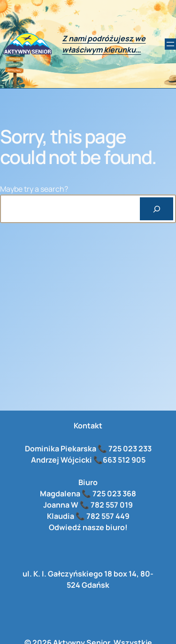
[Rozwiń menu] (170, 44)
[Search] (157, 209)
